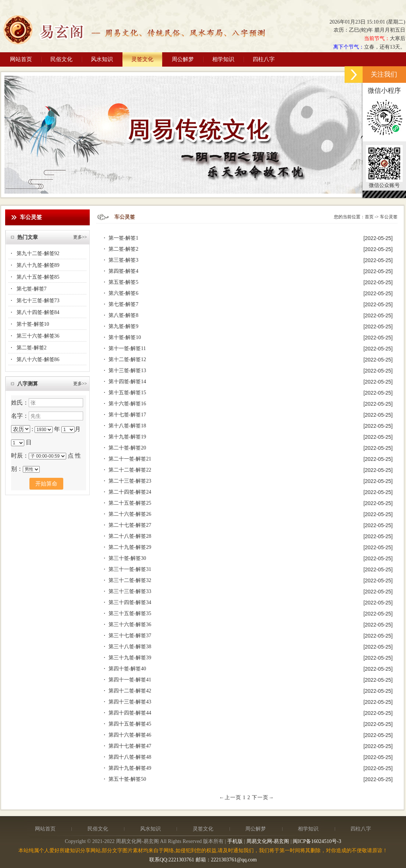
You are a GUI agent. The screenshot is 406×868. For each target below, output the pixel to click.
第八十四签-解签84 (38, 312)
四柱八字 (264, 59)
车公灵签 (389, 217)
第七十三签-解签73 (38, 301)
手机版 (235, 841)
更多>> (80, 237)
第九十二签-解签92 (38, 253)
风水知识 (102, 59)
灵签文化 (142, 59)
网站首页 (21, 59)
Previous (10, 134)
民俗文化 (61, 59)
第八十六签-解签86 (38, 359)
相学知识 (223, 59)
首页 (369, 217)
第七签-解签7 (32, 289)
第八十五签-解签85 (38, 277)
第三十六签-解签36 (38, 336)
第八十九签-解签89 (38, 265)
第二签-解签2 (32, 348)
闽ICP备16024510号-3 (317, 841)
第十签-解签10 (33, 324)
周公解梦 (183, 59)
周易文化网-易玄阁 (268, 841)
